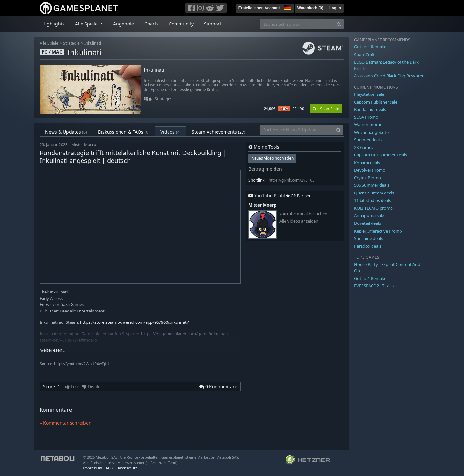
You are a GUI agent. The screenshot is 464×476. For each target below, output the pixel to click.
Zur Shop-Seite (326, 109)
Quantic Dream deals (374, 193)
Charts (151, 24)
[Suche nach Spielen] (297, 24)
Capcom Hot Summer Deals (381, 155)
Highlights (53, 24)
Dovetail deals (367, 223)
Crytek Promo (367, 178)
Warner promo (368, 124)
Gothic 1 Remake (370, 47)
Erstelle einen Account (259, 8)
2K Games (364, 147)
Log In (335, 8)
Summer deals (368, 140)
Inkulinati (93, 43)
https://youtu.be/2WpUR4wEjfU (82, 364)
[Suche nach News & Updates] (297, 130)
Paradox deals (368, 246)
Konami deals (367, 163)
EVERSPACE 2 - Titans (374, 286)
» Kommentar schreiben (66, 423)
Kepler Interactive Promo (378, 231)
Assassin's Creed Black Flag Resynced (389, 76)
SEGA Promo (366, 117)
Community (181, 24)
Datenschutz (127, 468)
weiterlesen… (53, 350)
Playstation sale (369, 94)
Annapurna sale (369, 215)
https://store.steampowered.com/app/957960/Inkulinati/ (135, 322)
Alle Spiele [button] (87, 24)
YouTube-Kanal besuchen (303, 214)
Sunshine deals (368, 238)
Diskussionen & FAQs (124, 132)
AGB (109, 468)
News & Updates (66, 132)
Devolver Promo (370, 170)
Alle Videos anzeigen (299, 221)
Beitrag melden (265, 169)
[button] (287, 7)
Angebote (124, 24)
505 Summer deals (372, 185)
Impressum (93, 468)
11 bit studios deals (372, 200)
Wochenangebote (371, 132)
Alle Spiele (49, 43)
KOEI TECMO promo (373, 208)
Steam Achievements (218, 132)
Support (213, 24)
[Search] (339, 24)
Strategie (71, 43)
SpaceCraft (364, 55)
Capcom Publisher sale (376, 102)
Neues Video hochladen (272, 158)
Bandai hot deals (370, 109)
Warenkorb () (310, 8)
